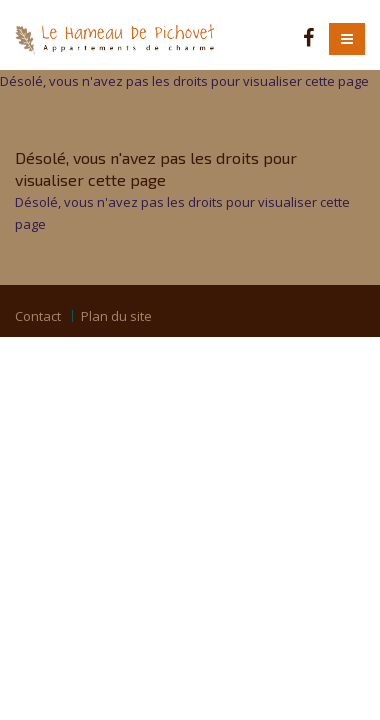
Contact (38, 316)
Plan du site (116, 316)
